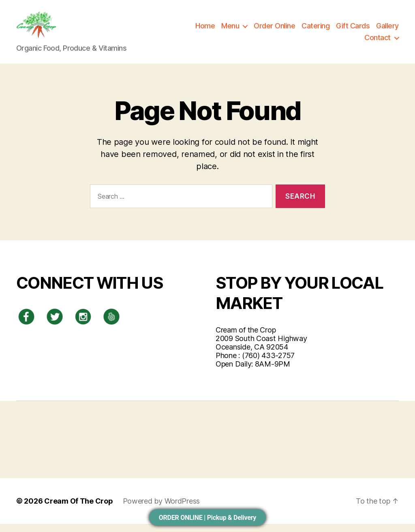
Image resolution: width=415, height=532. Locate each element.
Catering (316, 30)
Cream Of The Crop (78, 509)
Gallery (387, 30)
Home (205, 30)
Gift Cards (353, 30)
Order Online (274, 30)
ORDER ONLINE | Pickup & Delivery (207, 518)
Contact (378, 42)
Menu (230, 30)
